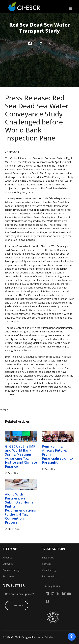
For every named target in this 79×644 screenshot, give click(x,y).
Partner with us (50, 576)
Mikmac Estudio (44, 637)
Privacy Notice (52, 586)
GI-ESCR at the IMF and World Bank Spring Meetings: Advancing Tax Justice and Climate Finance (21, 456)
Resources (8, 576)
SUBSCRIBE (17, 605)
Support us (48, 558)
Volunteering (49, 570)
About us (7, 558)
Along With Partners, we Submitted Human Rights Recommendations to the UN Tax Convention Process (20, 508)
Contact (46, 564)
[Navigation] (71, 8)
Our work (8, 564)
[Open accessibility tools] (72, 637)
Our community (11, 570)
